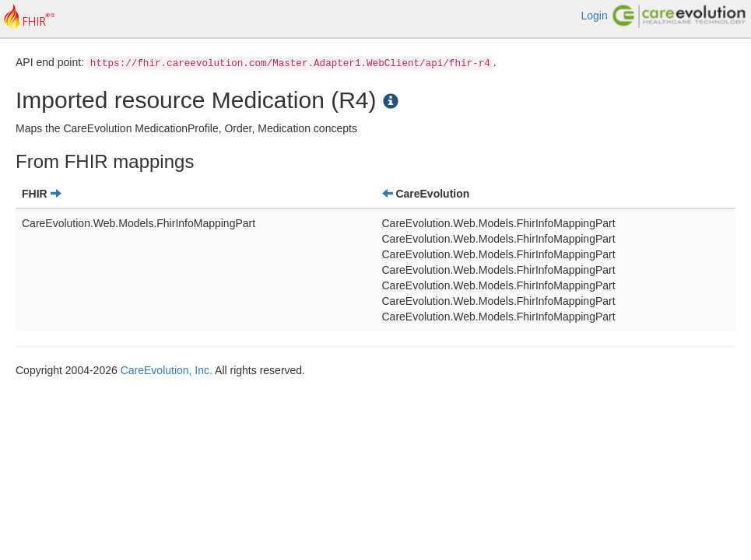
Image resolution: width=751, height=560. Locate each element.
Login (594, 16)
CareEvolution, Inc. (167, 370)
